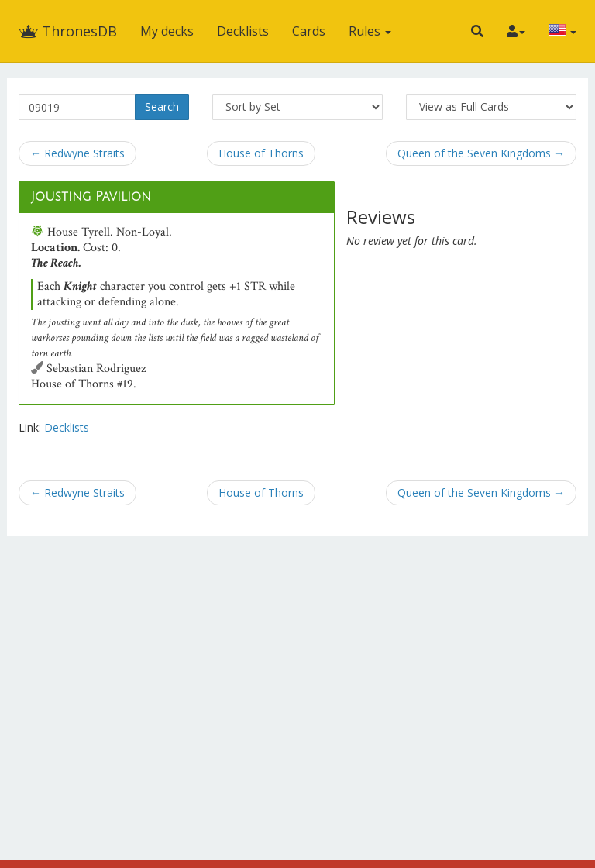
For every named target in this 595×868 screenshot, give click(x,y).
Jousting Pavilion (91, 197)
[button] (477, 31)
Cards (309, 31)
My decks (167, 31)
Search (162, 107)
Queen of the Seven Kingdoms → (481, 153)
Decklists (243, 31)
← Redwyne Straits (77, 153)
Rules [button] (370, 31)
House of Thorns (261, 153)
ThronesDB (68, 31)
